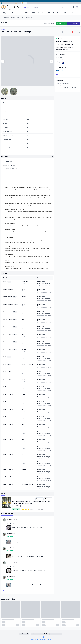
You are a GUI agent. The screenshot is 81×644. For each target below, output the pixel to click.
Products (7, 18)
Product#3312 (29, 18)
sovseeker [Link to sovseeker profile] (9, 519)
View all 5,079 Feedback (32, 509)
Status (50, 639)
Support (53, 634)
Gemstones (10, 3)
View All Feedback (8, 591)
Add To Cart (61, 23)
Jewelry (18, 3)
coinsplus (4, 29)
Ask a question (61, 75)
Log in (69, 8)
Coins (24, 3)
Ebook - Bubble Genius (54, 13)
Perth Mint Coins (25, 13)
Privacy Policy (33, 639)
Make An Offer (74, 23)
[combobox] (40, 7)
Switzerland (20, 18)
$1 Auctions (15, 13)
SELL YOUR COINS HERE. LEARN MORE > (41, 1)
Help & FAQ (46, 634)
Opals (3, 3)
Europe (13, 18)
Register (64, 8)
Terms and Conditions (42, 639)
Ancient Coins (42, 13)
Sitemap (59, 634)
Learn (75, 13)
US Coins (34, 13)
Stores (67, 13)
